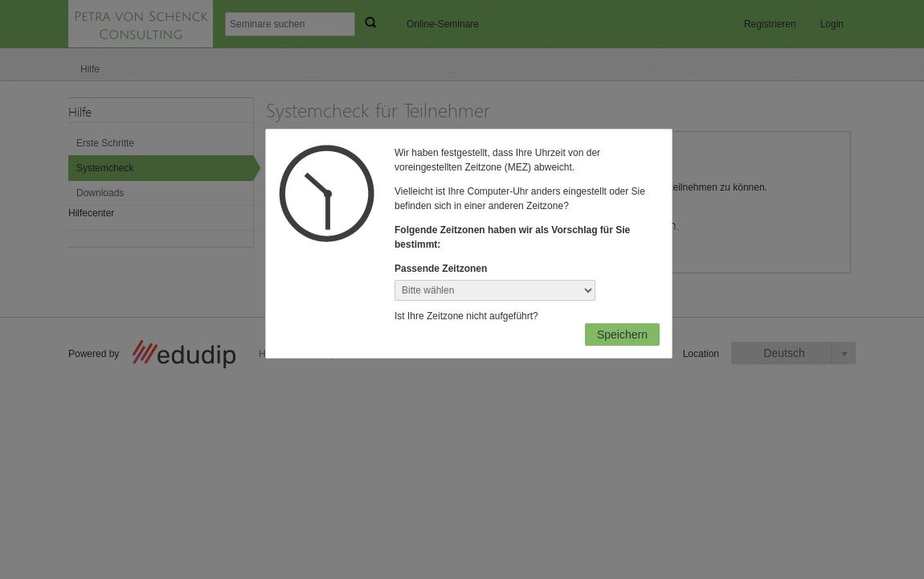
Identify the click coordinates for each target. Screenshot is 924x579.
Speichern (622, 335)
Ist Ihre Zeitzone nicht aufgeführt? (466, 316)
